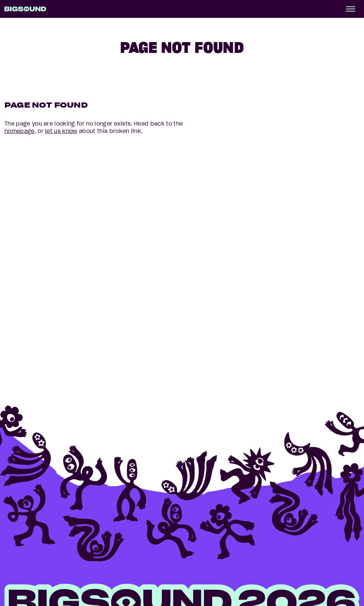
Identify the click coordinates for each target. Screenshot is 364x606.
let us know (61, 131)
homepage (20, 131)
